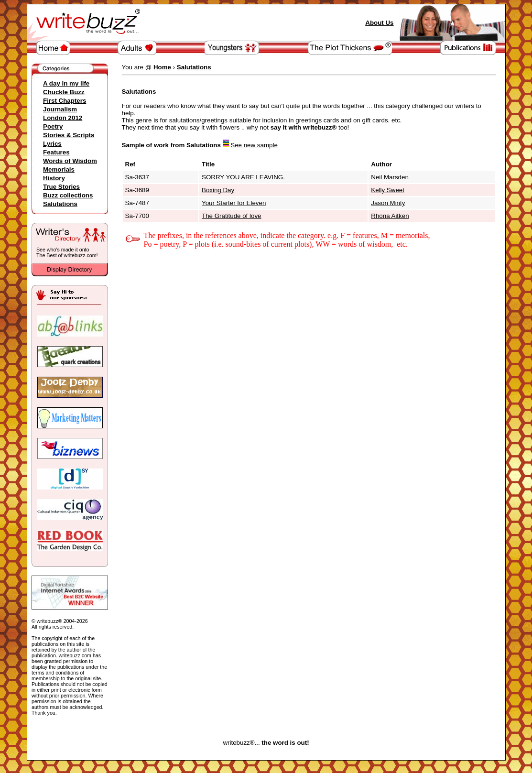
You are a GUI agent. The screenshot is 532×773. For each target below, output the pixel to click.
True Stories (61, 187)
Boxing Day (218, 190)
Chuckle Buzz (64, 92)
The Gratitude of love (231, 216)
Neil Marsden (390, 177)
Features (56, 152)
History (54, 178)
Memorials (59, 169)
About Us (379, 23)
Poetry (53, 126)
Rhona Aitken (390, 216)
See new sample (254, 145)
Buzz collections (68, 195)
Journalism (60, 109)
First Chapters (65, 101)
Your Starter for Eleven (234, 203)
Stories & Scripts (69, 135)
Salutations (60, 204)
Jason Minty (388, 203)
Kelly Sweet (388, 190)
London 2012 (63, 118)
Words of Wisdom (70, 161)
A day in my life (66, 83)
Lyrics (52, 144)
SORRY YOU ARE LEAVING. (243, 177)
